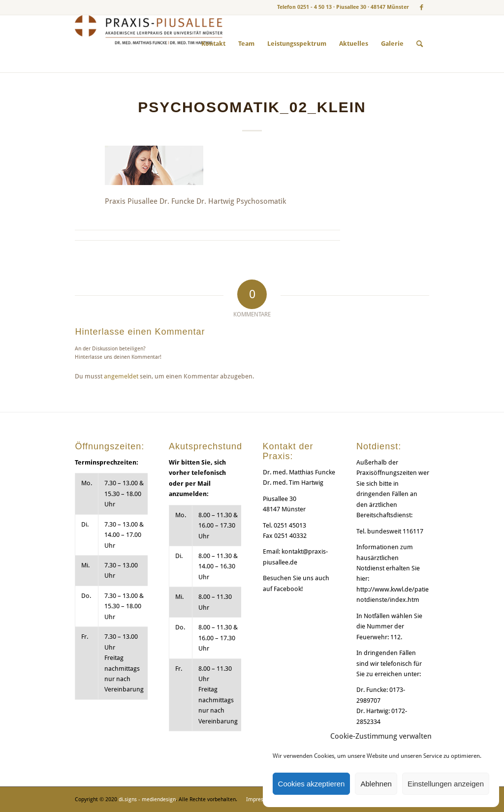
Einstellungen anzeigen (446, 784)
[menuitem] (213, 44)
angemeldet (121, 376)
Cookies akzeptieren (312, 784)
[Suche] (420, 44)
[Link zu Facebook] (422, 7)
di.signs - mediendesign (147, 799)
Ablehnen (376, 784)
